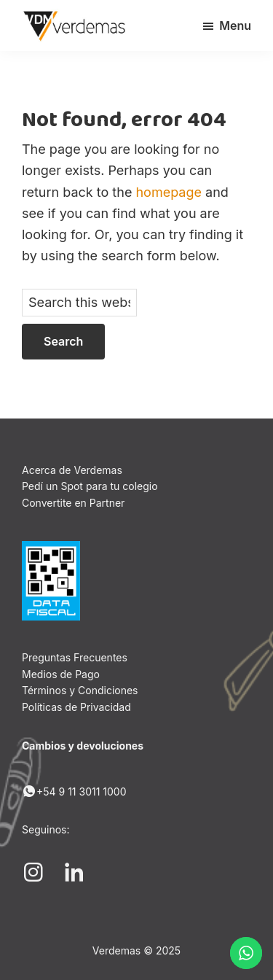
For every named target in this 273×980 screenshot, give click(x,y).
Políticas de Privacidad (76, 707)
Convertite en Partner (73, 503)
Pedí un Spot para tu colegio (90, 486)
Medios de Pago (61, 674)
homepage (169, 192)
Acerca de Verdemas (72, 470)
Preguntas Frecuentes (75, 657)
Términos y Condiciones (80, 690)
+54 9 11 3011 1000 (74, 792)
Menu (235, 26)
